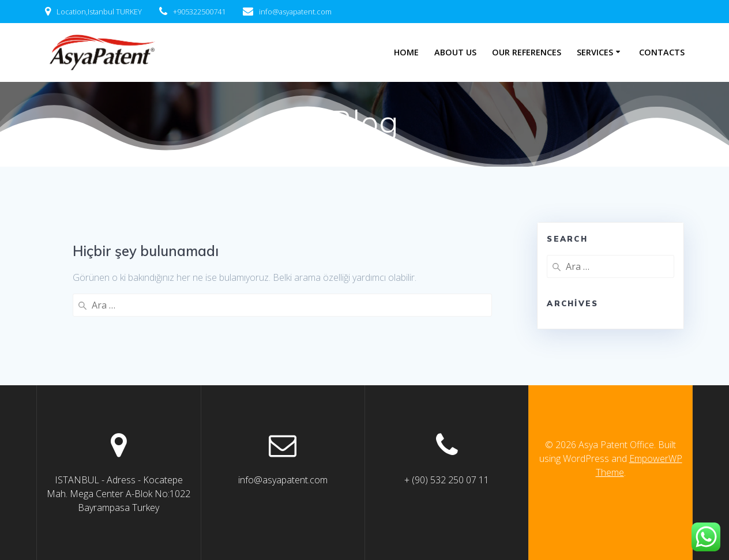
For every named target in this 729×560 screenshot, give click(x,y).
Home (406, 52)
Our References (527, 52)
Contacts (662, 52)
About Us (455, 52)
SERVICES (595, 52)
